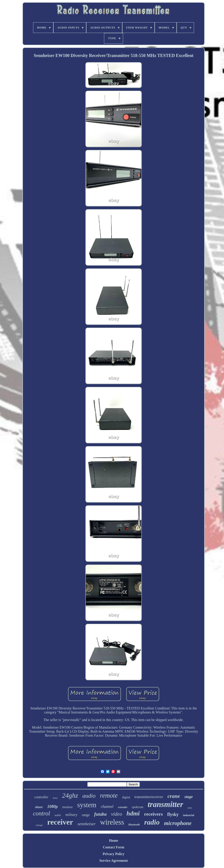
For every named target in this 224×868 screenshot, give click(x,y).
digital (126, 797)
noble (58, 815)
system (87, 805)
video (117, 814)
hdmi (133, 813)
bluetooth (134, 824)
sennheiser (87, 824)
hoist (55, 798)
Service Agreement (114, 861)
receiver (60, 822)
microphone (178, 823)
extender (123, 807)
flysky (173, 814)
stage (189, 797)
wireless (112, 822)
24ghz (70, 795)
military (71, 815)
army (190, 808)
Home (114, 840)
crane (174, 796)
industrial (189, 815)
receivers (154, 814)
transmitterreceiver (149, 797)
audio (89, 796)
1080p (52, 806)
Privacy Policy (114, 854)
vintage (39, 825)
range (86, 815)
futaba (100, 814)
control (41, 813)
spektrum (137, 807)
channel (107, 807)
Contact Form (114, 847)
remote (109, 795)
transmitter (165, 804)
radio (152, 822)
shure (39, 807)
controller (41, 797)
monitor (68, 807)
